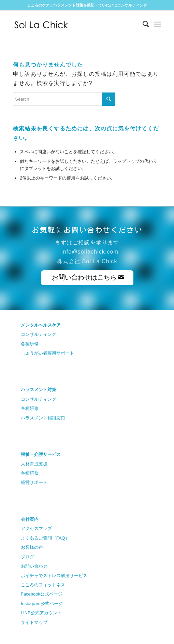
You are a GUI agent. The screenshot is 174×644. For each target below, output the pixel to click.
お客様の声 (32, 547)
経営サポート (34, 482)
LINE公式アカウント (41, 613)
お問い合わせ (34, 566)
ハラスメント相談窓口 (43, 418)
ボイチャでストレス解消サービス (54, 576)
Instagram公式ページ (42, 604)
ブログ (27, 557)
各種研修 (30, 344)
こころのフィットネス (43, 585)
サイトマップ (34, 622)
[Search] (142, 24)
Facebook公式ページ (42, 594)
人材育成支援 (34, 464)
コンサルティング (39, 334)
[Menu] (157, 24)
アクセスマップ (36, 528)
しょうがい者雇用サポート (47, 353)
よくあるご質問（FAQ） (45, 538)
